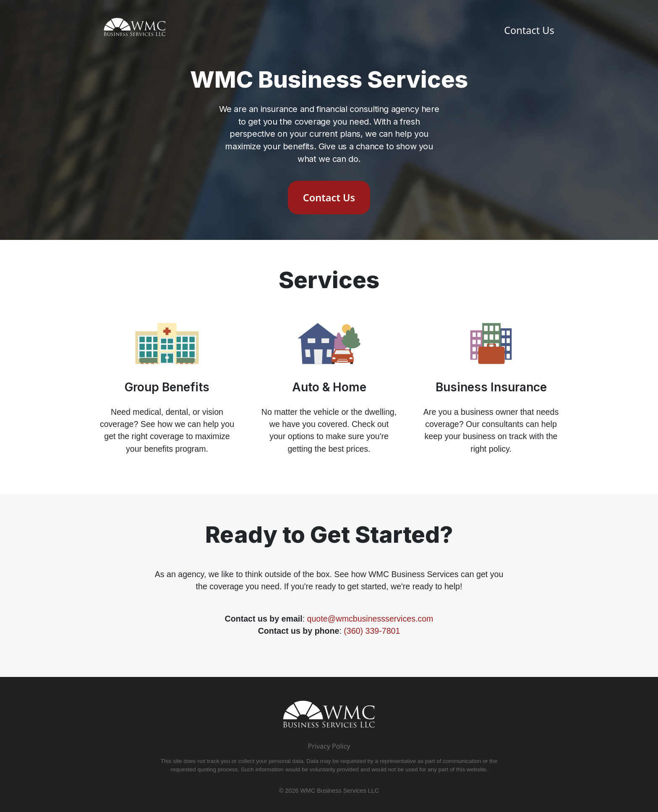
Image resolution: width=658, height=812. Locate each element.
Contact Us (529, 30)
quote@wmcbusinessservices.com (370, 619)
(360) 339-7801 (372, 631)
